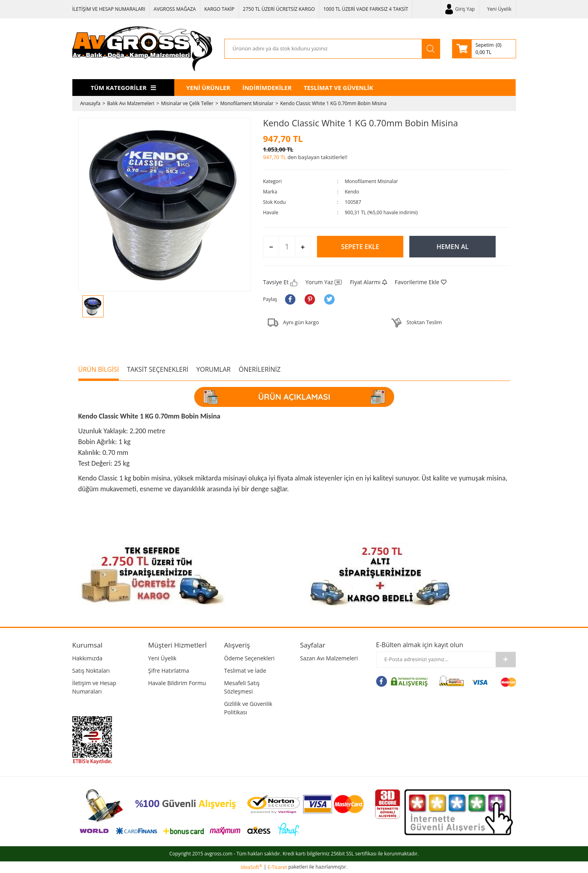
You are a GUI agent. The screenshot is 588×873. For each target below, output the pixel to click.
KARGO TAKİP (219, 9)
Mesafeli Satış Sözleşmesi (242, 687)
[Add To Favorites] (421, 282)
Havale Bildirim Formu (177, 683)
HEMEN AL (453, 247)
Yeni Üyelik (499, 9)
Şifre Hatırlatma (169, 671)
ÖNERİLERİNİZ (260, 369)
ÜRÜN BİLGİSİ (99, 369)
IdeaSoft (251, 867)
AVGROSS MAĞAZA (175, 9)
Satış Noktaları (91, 671)
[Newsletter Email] (436, 660)
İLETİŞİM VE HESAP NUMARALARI (109, 9)
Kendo (352, 192)
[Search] (323, 49)
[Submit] (506, 660)
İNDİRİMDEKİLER (267, 88)
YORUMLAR (213, 369)
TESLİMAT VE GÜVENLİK (339, 88)
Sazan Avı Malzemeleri (329, 658)
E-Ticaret (278, 867)
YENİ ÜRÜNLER (208, 88)
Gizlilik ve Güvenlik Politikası (248, 708)
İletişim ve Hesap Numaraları (94, 687)
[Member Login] (460, 9)
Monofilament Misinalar (371, 181)
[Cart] (484, 49)
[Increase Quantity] (303, 247)
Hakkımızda (88, 658)
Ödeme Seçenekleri (249, 658)
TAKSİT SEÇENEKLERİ (157, 369)
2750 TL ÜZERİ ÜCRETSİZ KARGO (279, 9)
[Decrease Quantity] (271, 247)
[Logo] (142, 49)
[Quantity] (287, 247)
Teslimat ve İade (245, 671)
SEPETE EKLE (360, 247)
